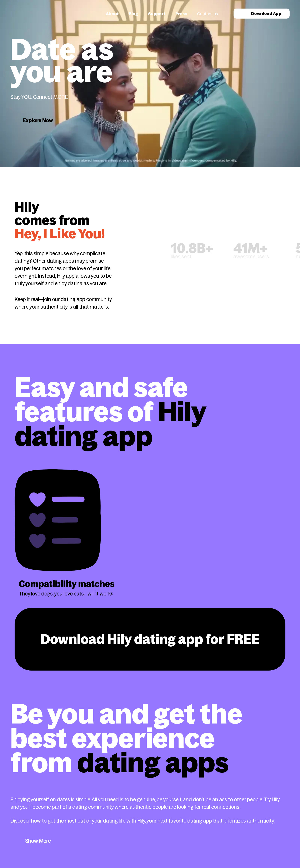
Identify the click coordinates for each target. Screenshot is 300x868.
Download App (262, 14)
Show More (38, 841)
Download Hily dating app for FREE (150, 639)
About (112, 14)
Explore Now (38, 120)
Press (181, 14)
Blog (133, 14)
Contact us (207, 14)
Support (157, 14)
